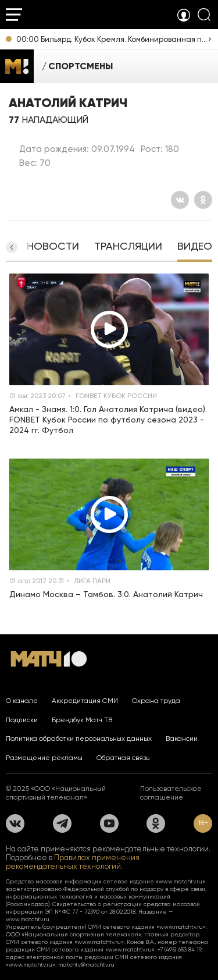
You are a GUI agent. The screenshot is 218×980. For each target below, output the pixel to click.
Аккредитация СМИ (85, 701)
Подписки (22, 720)
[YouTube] (109, 823)
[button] (12, 247)
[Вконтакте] (180, 200)
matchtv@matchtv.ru (86, 965)
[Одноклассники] (203, 200)
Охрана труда (156, 701)
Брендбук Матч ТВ (82, 720)
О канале (22, 701)
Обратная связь (123, 758)
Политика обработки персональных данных (79, 738)
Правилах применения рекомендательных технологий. (73, 862)
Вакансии (182, 738)
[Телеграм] (62, 823)
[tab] (53, 247)
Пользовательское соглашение (171, 793)
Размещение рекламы (44, 758)
